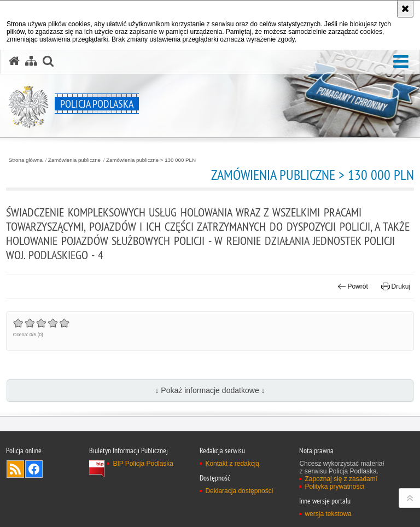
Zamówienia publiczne (74, 160)
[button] (401, 62)
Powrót (353, 286)
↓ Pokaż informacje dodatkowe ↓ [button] (210, 390)
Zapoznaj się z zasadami (341, 479)
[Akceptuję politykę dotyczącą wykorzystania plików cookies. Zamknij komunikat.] (405, 9)
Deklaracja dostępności (239, 491)
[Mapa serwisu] (31, 61)
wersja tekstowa (328, 514)
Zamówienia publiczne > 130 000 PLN (151, 160)
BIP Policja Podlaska (143, 464)
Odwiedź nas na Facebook (34, 469)
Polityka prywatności (334, 487)
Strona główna (26, 160)
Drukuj (396, 286)
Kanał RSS (15, 469)
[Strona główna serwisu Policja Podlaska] (14, 61)
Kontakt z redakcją (232, 464)
